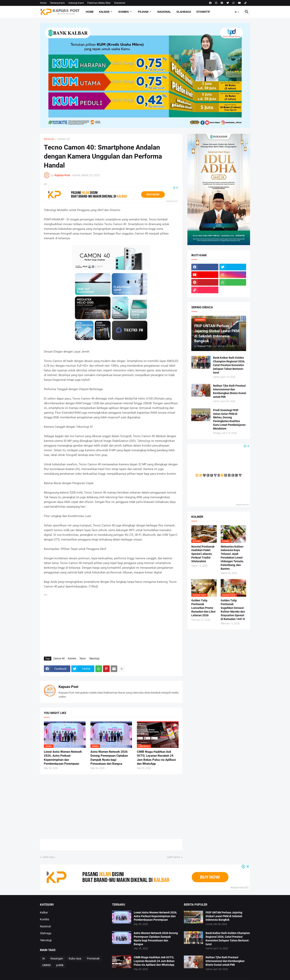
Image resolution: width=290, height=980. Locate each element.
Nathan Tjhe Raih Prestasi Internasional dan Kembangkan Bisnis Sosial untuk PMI (230, 391)
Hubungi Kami (76, 3)
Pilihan (143, 12)
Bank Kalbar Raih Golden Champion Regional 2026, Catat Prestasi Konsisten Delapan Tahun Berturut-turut (229, 365)
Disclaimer (120, 3)
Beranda (49, 139)
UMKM (46, 965)
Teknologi (94, 659)
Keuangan (57, 958)
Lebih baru (49, 857)
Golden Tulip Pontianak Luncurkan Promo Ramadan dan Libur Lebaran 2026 (203, 608)
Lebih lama (174, 857)
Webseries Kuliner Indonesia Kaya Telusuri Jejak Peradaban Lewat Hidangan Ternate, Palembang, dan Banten (232, 558)
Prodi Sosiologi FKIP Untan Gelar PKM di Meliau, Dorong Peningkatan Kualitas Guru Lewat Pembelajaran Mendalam (229, 419)
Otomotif (203, 12)
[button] (237, 12)
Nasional (164, 12)
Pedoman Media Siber (99, 3)
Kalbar (104, 12)
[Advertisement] (111, 624)
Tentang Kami (57, 3)
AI (44, 958)
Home (43, 3)
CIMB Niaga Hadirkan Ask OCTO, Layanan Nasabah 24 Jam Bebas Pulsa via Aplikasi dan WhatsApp (156, 758)
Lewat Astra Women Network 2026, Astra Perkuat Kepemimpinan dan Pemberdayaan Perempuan (63, 758)
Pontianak (93, 958)
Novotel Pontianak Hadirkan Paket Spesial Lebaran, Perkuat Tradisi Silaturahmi (203, 554)
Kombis (124, 12)
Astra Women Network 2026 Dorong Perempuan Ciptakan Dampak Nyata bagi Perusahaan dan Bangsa (109, 758)
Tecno (83, 659)
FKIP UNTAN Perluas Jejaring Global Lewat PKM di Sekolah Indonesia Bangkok (224, 916)
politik (60, 965)
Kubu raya (75, 958)
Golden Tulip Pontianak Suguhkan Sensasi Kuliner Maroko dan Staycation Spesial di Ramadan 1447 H (233, 610)
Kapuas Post (68, 687)
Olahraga (184, 12)
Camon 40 (64, 139)
